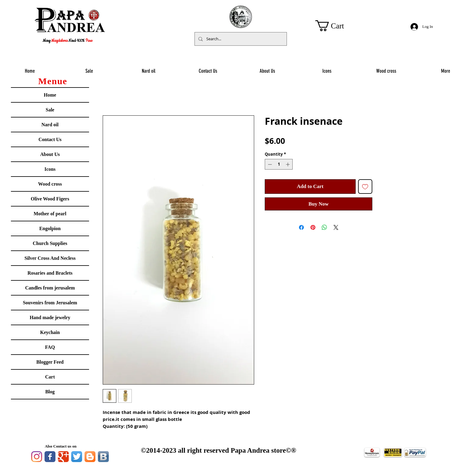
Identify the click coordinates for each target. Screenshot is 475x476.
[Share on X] (336, 227)
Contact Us (50, 139)
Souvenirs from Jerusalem (50, 303)
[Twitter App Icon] (77, 457)
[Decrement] (269, 164)
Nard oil (50, 125)
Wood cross (50, 184)
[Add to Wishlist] (365, 187)
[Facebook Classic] (50, 457)
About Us (50, 154)
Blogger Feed (50, 362)
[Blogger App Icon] (90, 457)
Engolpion (50, 228)
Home (50, 95)
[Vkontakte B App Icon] (103, 457)
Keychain (50, 332)
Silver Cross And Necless (50, 258)
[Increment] (288, 164)
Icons (50, 169)
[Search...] (240, 39)
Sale (50, 110)
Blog (50, 392)
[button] (336, 26)
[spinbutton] (279, 164)
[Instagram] (37, 457)
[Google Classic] (63, 457)
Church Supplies (50, 243)
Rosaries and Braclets (50, 273)
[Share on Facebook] (301, 227)
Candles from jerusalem (50, 288)
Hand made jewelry (50, 317)
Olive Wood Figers (50, 199)
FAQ (50, 347)
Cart (50, 377)
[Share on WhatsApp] (324, 227)
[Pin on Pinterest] (313, 227)
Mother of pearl (50, 214)
